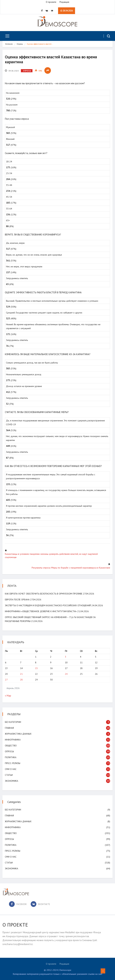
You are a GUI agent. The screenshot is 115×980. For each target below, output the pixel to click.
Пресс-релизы (13, 763)
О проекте (51, 2)
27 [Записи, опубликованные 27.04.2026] (6, 680)
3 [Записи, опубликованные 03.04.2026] (66, 657)
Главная (9, 728)
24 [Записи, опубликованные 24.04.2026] (66, 674)
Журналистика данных (18, 734)
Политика (11, 757)
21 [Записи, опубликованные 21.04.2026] (21, 674)
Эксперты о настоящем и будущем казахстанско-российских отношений (48, 605)
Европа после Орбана (17, 600)
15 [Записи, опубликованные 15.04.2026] (36, 668)
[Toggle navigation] (6, 36)
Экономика (12, 781)
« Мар (8, 696)
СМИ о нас (11, 769)
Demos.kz (9, 44)
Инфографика (13, 740)
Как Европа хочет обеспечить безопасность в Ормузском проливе (44, 594)
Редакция (64, 2)
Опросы (20, 44)
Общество (11, 746)
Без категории (13, 722)
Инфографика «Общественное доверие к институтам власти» (41, 611)
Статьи (9, 775)
